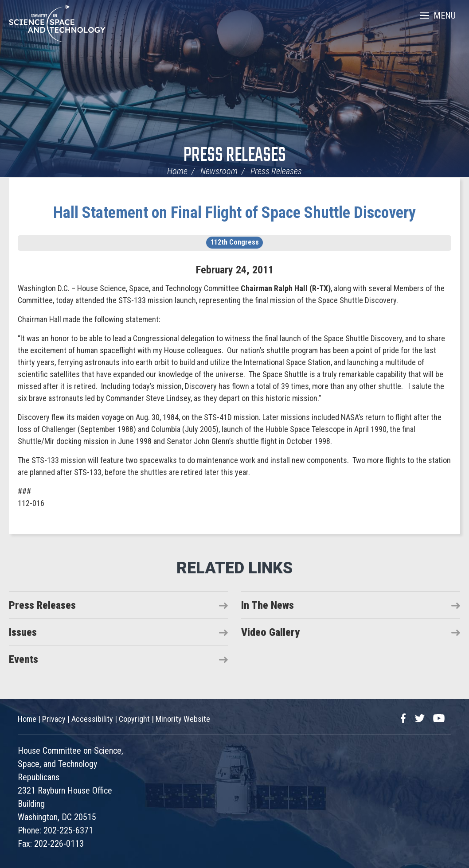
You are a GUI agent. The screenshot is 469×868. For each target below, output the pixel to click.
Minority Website (183, 719)
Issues (23, 632)
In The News (268, 605)
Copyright (134, 719)
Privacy (54, 719)
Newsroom (219, 171)
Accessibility (92, 719)
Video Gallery (270, 632)
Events (23, 659)
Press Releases (235, 156)
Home (177, 171)
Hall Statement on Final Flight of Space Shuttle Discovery (234, 213)
